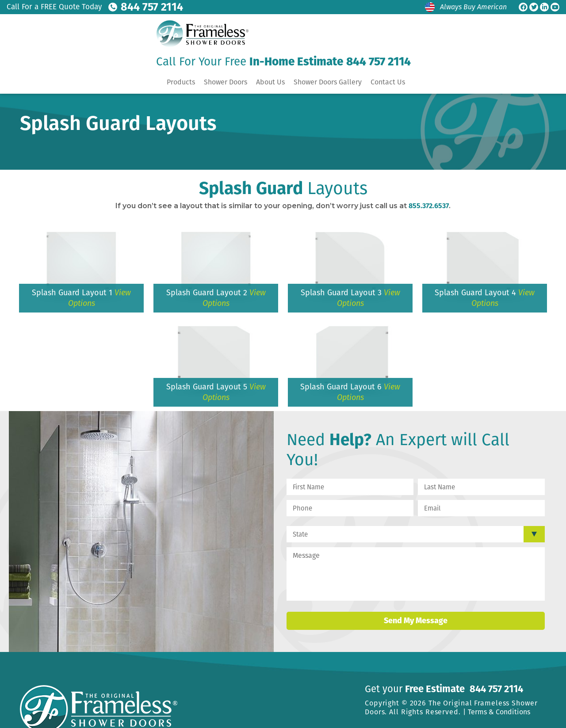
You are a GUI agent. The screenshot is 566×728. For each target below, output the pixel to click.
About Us (270, 81)
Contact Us (388, 81)
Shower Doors (226, 81)
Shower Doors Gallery (328, 81)
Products (181, 81)
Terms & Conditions (499, 712)
